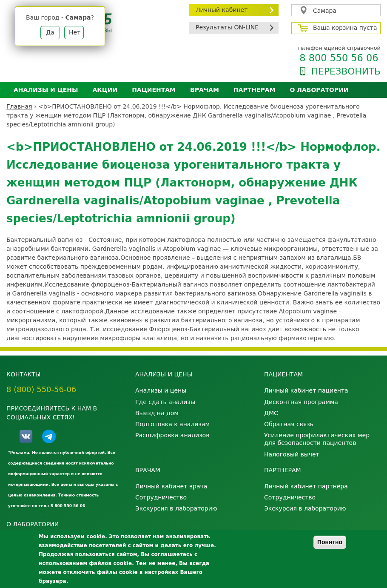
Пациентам (154, 90)
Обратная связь (289, 424)
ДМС (271, 413)
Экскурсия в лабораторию (176, 508)
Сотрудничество (161, 497)
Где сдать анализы (165, 402)
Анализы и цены (46, 90)
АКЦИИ (105, 90)
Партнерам (255, 90)
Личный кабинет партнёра (306, 486)
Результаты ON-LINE (227, 27)
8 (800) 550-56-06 (41, 389)
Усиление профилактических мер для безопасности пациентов (317, 439)
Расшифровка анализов (172, 435)
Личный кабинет (222, 10)
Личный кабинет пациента (306, 390)
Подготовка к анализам (172, 424)
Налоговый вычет (292, 454)
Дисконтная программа (301, 402)
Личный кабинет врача (171, 486)
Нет (75, 32)
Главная (19, 106)
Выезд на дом (157, 413)
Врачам (205, 90)
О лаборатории (319, 90)
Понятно (330, 542)
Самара (325, 11)
